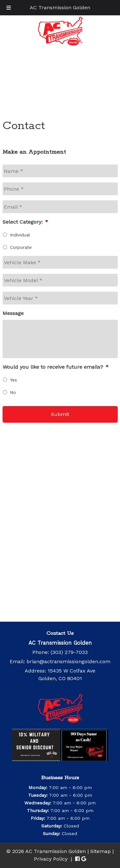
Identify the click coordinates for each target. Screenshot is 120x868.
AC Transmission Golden (60, 8)
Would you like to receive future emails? (56, 367)
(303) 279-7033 (69, 652)
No (13, 392)
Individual (20, 235)
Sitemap (100, 851)
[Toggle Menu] (9, 8)
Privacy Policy (51, 859)
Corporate (21, 247)
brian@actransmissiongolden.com (68, 661)
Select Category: (25, 222)
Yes (13, 380)
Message (13, 313)
